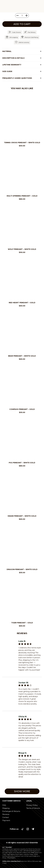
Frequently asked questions (17, 78)
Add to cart (22, 24)
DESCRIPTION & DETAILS (13, 58)
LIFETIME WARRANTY (12, 65)
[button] (22, 51)
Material (7, 51)
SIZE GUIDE (7, 71)
